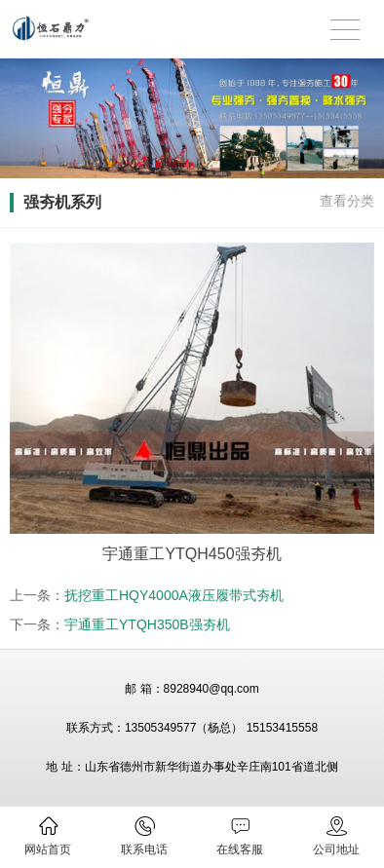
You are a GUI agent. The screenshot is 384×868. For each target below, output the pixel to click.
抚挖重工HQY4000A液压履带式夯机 (174, 595)
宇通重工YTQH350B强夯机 (147, 624)
